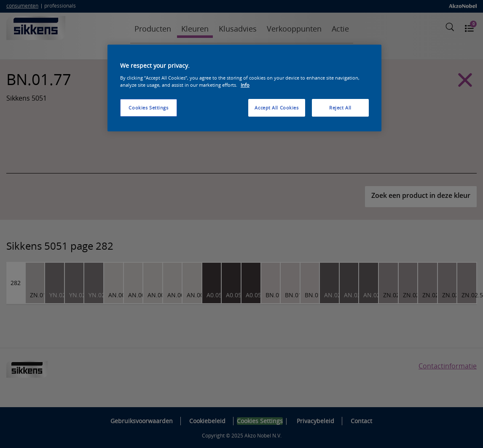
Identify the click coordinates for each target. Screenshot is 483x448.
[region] (244, 88)
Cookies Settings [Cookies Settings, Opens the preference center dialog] (148, 108)
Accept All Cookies (276, 108)
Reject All (340, 108)
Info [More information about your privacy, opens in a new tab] (245, 85)
